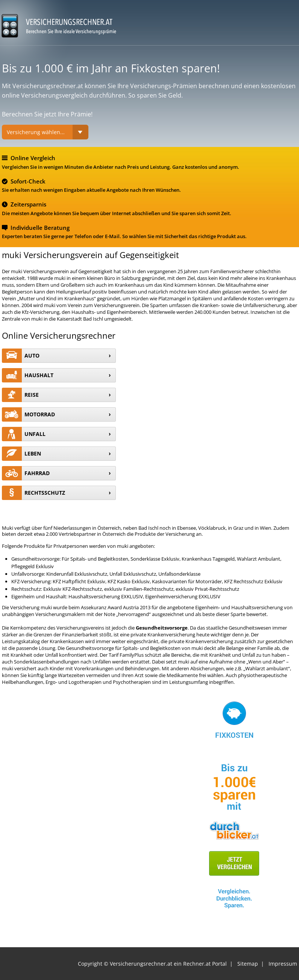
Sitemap (248, 964)
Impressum (283, 964)
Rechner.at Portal (205, 964)
